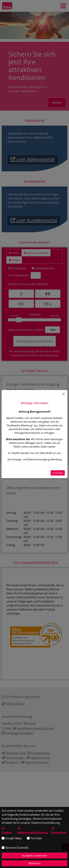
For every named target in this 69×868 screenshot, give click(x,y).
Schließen (58, 473)
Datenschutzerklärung (33, 831)
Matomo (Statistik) (17, 848)
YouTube (36, 838)
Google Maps (14, 838)
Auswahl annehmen (35, 856)
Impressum (59, 831)
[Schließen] (63, 394)
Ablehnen (34, 863)
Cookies (7, 831)
